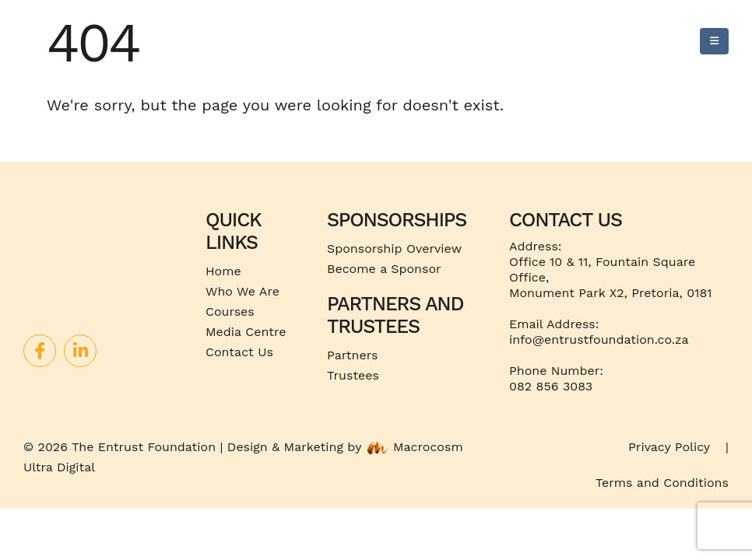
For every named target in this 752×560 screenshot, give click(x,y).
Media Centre (246, 332)
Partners (352, 355)
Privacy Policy (669, 447)
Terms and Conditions (662, 483)
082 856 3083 (551, 386)
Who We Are (242, 291)
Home (223, 271)
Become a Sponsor (384, 269)
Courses (230, 311)
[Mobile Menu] (714, 41)
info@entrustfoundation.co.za (599, 339)
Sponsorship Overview (394, 248)
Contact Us (239, 352)
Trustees (353, 375)
